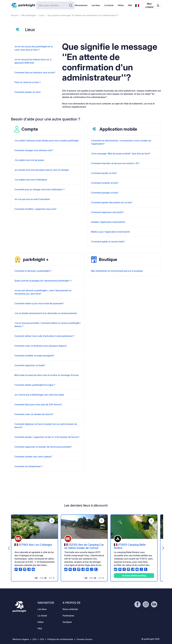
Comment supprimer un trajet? (30, 365)
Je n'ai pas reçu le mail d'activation (32, 199)
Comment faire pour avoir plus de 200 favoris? (38, 404)
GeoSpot (67, 622)
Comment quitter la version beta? (108, 242)
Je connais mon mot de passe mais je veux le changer (42, 170)
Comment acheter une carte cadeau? (33, 457)
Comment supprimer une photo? (107, 212)
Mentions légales (21, 639)
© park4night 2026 (150, 639)
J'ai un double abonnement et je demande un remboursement (46, 313)
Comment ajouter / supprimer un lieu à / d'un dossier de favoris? (47, 437)
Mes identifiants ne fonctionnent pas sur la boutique (117, 271)
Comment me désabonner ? (28, 466)
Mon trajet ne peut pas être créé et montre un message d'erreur (47, 375)
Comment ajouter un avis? (28, 92)
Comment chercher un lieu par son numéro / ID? (115, 163)
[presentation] (9, 548)
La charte (109, 5)
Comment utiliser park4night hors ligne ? (35, 385)
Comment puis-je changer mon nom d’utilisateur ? (39, 189)
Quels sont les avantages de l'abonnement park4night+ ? (43, 281)
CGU (34, 639)
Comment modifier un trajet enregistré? (34, 356)
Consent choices (84, 639)
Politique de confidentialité (60, 639)
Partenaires (68, 616)
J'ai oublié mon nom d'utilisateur (31, 180)
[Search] (55, 5)
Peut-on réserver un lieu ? (27, 82)
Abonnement (81, 5)
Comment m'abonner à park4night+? (33, 271)
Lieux (42, 15)
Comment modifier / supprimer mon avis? (35, 209)
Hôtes (121, 5)
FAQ (130, 5)
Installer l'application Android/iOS (108, 222)
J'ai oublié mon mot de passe (29, 160)
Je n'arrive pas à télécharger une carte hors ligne (39, 395)
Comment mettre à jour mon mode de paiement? (39, 303)
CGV (42, 639)
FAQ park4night (28, 15)
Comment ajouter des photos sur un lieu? (112, 202)
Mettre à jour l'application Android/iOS (110, 232)
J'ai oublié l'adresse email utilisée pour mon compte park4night (46, 141)
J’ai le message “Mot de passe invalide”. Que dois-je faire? (121, 154)
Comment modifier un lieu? (105, 183)
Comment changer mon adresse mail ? (34, 150)
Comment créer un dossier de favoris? (34, 414)
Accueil (14, 15)
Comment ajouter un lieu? (104, 173)
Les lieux (96, 5)
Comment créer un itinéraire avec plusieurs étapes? (41, 346)
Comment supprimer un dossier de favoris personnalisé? (43, 447)
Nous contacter (70, 609)
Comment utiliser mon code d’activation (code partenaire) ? (44, 336)
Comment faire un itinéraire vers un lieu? (35, 72)
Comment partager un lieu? (105, 193)
